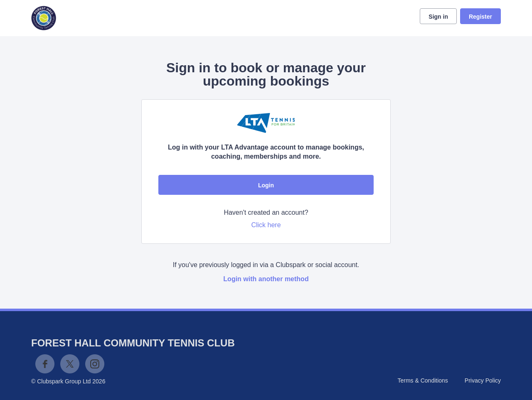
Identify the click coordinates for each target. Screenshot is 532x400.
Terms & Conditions (422, 380)
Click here (266, 225)
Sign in (438, 17)
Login (266, 185)
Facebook (45, 364)
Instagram (95, 364)
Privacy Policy (483, 380)
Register (480, 17)
